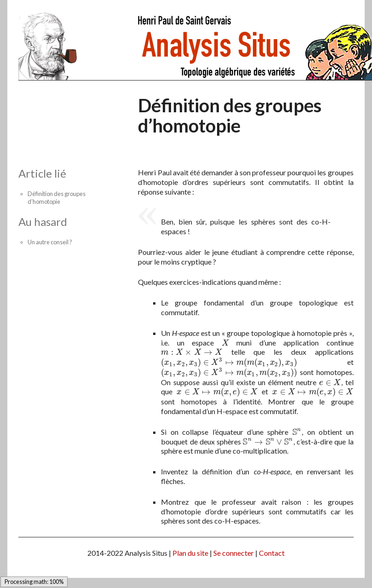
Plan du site (190, 553)
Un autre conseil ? (50, 242)
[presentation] (225, 343)
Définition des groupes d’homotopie (57, 198)
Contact (272, 553)
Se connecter (234, 553)
